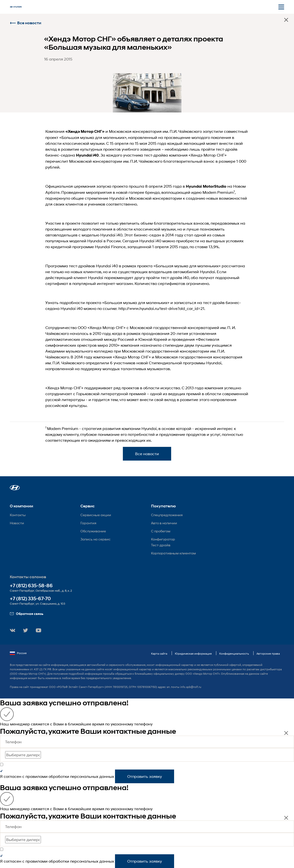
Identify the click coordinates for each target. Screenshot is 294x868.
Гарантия (88, 523)
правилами (37, 776)
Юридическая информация (193, 654)
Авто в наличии (164, 523)
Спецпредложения (167, 515)
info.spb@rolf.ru (191, 687)
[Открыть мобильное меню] (281, 7)
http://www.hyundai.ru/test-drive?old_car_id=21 (161, 308)
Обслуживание (93, 531)
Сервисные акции (96, 515)
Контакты (18, 515)
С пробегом (161, 531)
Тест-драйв (161, 545)
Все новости (26, 23)
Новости (17, 523)
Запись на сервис (96, 539)
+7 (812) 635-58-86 (31, 586)
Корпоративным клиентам (173, 553)
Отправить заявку (145, 776)
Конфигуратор (163, 539)
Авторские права (268, 654)
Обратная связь (27, 614)
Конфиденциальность (234, 654)
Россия (18, 653)
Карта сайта (159, 654)
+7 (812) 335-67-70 (30, 599)
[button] (15, 488)
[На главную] (16, 7)
